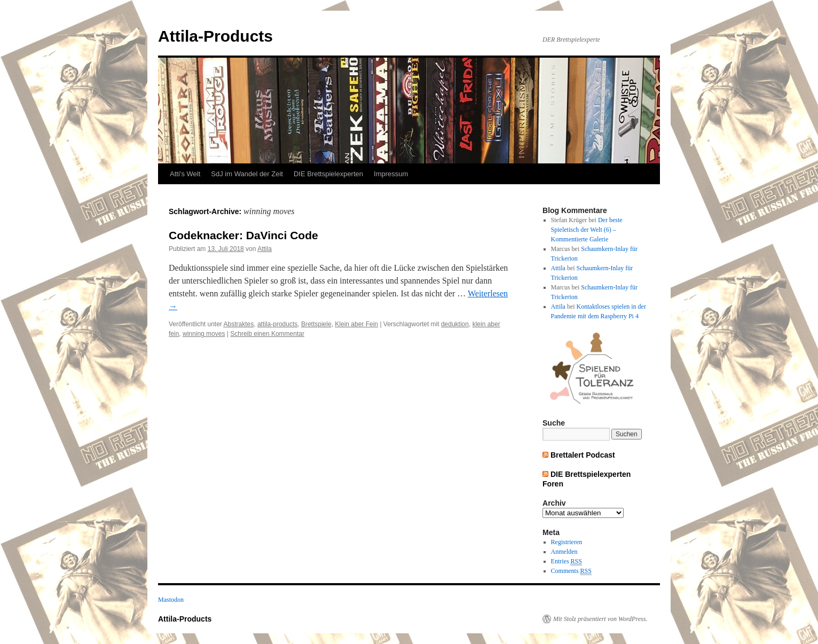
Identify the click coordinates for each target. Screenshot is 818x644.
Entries (567, 561)
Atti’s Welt (185, 174)
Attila (265, 249)
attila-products (277, 324)
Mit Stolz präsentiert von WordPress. (600, 619)
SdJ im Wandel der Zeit (247, 174)
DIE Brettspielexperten (328, 174)
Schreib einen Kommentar (267, 334)
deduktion (455, 324)
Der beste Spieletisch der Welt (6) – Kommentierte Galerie (587, 230)
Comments (571, 571)
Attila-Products (215, 36)
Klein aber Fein (356, 324)
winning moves (204, 334)
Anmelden (564, 552)
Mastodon (171, 600)
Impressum (391, 174)
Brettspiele (316, 324)
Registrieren (567, 542)
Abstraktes (239, 324)
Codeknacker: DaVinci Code (243, 235)
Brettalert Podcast (583, 455)
